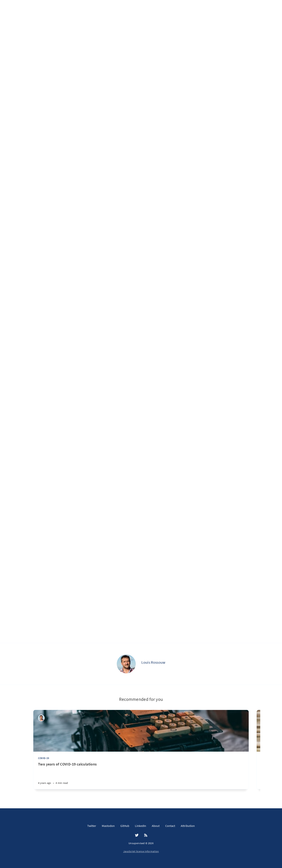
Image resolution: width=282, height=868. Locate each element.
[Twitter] (137, 835)
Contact (170, 826)
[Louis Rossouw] (126, 664)
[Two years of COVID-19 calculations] (141, 775)
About (156, 826)
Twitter (92, 826)
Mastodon (108, 826)
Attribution (188, 826)
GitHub (125, 826)
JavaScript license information (141, 851)
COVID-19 (44, 758)
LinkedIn (141, 826)
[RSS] (146, 835)
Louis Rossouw (153, 662)
